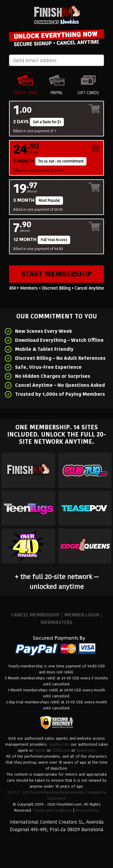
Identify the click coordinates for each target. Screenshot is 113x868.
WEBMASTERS (56, 622)
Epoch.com (86, 750)
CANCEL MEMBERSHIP (35, 615)
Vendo (40, 750)
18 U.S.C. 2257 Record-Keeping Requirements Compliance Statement (56, 795)
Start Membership (56, 274)
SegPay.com (59, 744)
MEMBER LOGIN (82, 615)
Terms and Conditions (53, 810)
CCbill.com (61, 750)
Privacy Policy (87, 810)
